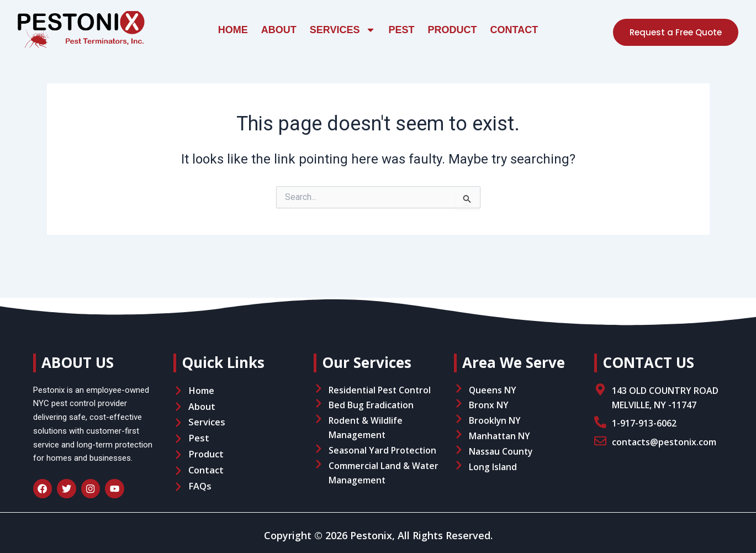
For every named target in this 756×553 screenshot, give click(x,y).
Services (343, 30)
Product (453, 30)
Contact (514, 30)
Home (233, 30)
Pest (402, 30)
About (279, 30)
